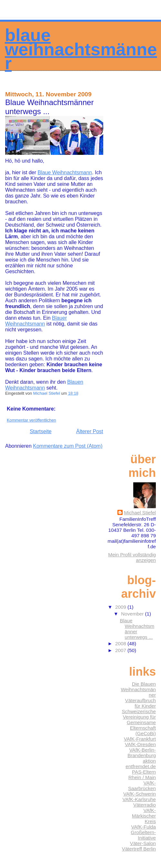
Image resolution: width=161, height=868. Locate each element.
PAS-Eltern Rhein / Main (142, 775)
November (133, 614)
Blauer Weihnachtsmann (36, 321)
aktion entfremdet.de (141, 764)
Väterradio (145, 805)
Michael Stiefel (140, 513)
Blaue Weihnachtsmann (65, 172)
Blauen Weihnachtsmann (44, 385)
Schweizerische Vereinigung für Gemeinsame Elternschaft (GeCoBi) (139, 722)
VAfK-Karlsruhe (139, 799)
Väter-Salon (143, 843)
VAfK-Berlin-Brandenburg (142, 753)
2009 (121, 607)
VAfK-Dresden (140, 744)
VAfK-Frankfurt (140, 739)
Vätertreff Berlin (139, 849)
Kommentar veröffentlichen (31, 420)
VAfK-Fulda (143, 827)
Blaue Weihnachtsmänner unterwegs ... (137, 629)
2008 (121, 643)
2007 (121, 650)
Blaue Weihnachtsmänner (81, 49)
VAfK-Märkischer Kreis (144, 816)
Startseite (41, 431)
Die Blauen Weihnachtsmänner (138, 689)
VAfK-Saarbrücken (142, 786)
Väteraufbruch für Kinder (141, 703)
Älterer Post (90, 431)
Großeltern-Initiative (143, 835)
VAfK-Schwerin (140, 794)
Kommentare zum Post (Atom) (68, 446)
